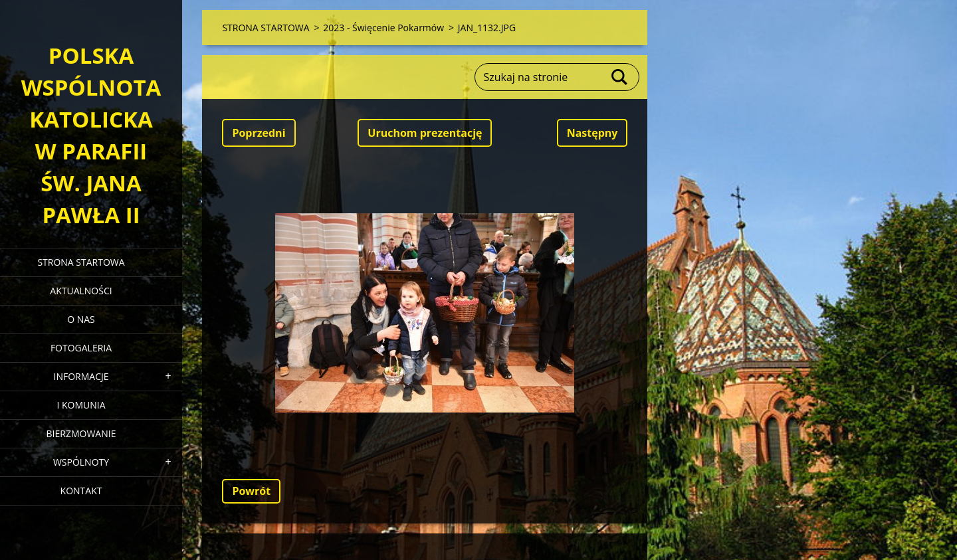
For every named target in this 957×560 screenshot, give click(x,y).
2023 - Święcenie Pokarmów (383, 28)
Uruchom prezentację (425, 133)
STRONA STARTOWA (81, 262)
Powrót (251, 491)
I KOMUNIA (81, 405)
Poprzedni (259, 133)
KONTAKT (81, 491)
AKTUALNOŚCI (81, 291)
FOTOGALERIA (81, 348)
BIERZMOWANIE (81, 433)
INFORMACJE (81, 376)
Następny (592, 133)
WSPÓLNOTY (81, 462)
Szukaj (620, 77)
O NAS (81, 319)
